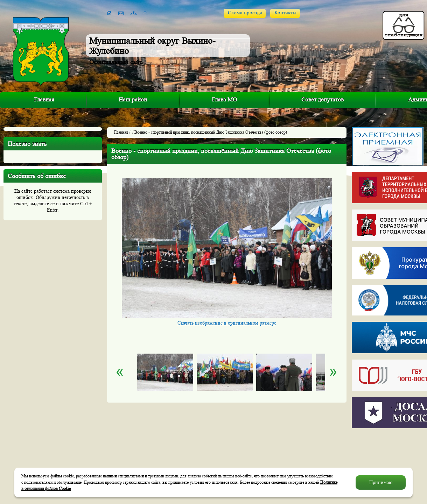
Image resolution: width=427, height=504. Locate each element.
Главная (44, 100)
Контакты (285, 13)
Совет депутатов (323, 100)
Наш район (133, 100)
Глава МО (224, 100)
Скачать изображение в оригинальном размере (227, 323)
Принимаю (381, 482)
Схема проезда (245, 13)
